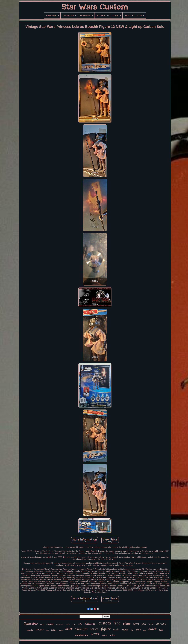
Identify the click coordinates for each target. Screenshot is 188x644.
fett (132, 630)
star (69, 628)
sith (80, 624)
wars (95, 634)
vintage (81, 629)
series (94, 629)
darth (136, 624)
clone (127, 624)
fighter (54, 630)
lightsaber (31, 623)
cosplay (50, 624)
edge (144, 630)
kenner (90, 623)
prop (42, 624)
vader (68, 624)
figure (106, 629)
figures (104, 635)
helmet (61, 630)
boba (74, 625)
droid (138, 630)
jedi (144, 624)
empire (125, 630)
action (112, 635)
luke (161, 630)
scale (116, 629)
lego (117, 623)
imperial (30, 630)
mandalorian (81, 635)
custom (105, 623)
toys (47, 630)
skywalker (60, 624)
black (152, 629)
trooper (40, 630)
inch (151, 624)
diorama (161, 624)
